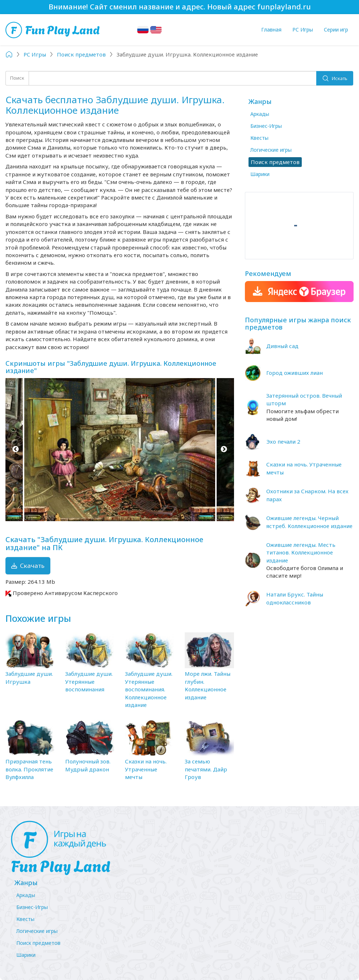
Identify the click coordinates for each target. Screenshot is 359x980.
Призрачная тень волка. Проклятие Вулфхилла (29, 769)
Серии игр (336, 30)
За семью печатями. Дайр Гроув (206, 769)
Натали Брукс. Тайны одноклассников (295, 598)
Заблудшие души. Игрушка (29, 677)
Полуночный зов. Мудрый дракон (88, 765)
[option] (120, 450)
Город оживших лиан (295, 373)
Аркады (260, 114)
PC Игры (303, 30)
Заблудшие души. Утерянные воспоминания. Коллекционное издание (149, 689)
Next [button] (224, 450)
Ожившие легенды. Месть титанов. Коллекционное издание (301, 552)
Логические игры (271, 150)
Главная (271, 30)
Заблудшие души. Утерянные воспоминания (89, 681)
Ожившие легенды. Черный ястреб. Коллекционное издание (309, 522)
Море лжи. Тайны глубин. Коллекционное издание (208, 685)
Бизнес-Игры (266, 126)
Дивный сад (282, 346)
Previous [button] (15, 450)
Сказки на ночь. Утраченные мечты (146, 769)
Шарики (260, 174)
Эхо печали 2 (283, 441)
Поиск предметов (38, 943)
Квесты (259, 138)
